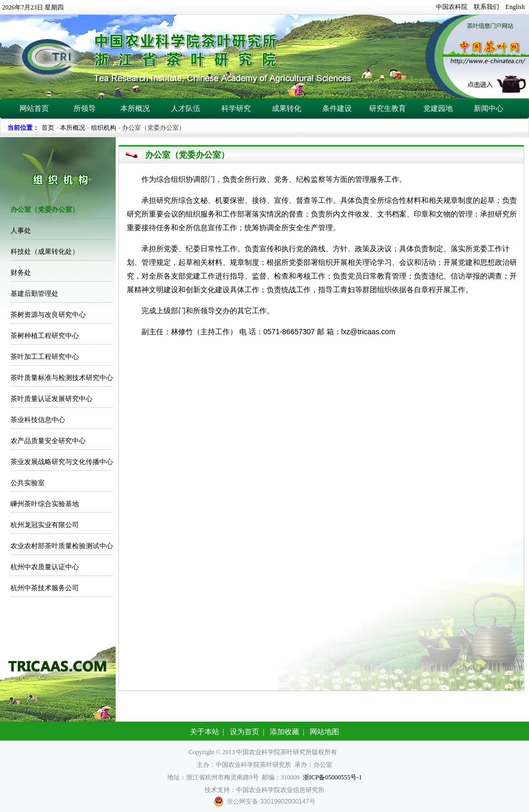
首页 (48, 128)
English (515, 7)
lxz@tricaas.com (368, 332)
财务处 (21, 273)
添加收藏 (284, 732)
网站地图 (324, 732)
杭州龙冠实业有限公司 (45, 525)
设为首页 (245, 732)
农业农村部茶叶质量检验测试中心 (62, 546)
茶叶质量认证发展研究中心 (52, 399)
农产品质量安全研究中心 (48, 441)
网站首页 (34, 109)
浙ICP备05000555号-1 (333, 777)
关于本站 (205, 732)
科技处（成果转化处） (45, 251)
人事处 (21, 230)
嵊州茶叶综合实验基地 (45, 504)
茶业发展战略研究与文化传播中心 (62, 462)
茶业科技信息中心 (38, 420)
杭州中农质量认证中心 (45, 567)
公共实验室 (28, 483)
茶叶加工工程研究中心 (45, 357)
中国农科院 (452, 7)
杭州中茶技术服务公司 (45, 588)
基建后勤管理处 (34, 294)
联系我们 (486, 7)
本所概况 (73, 128)
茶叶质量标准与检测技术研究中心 (62, 378)
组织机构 (104, 128)
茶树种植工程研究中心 (45, 336)
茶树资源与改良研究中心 (48, 315)
